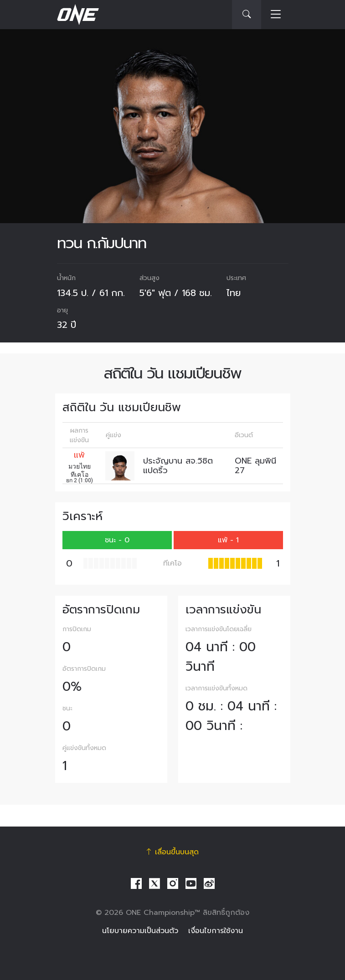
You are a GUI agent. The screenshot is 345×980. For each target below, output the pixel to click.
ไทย (234, 293)
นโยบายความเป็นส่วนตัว (140, 931)
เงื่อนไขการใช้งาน (216, 931)
